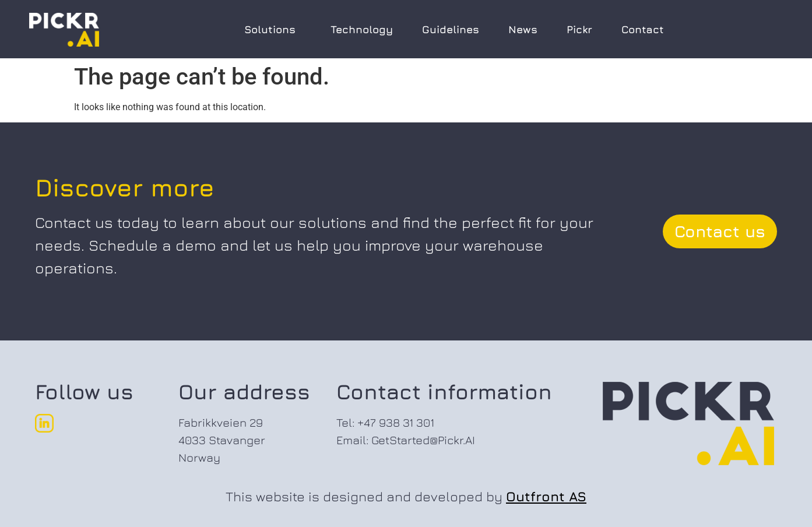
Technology (362, 29)
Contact (643, 29)
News (523, 29)
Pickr (579, 29)
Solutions (273, 29)
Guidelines (451, 29)
